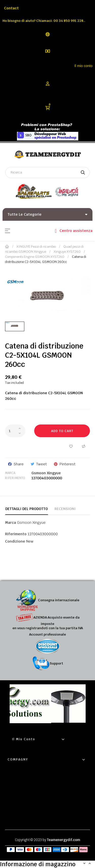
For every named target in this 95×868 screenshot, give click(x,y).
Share (19, 464)
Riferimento (15, 478)
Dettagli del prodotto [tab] (27, 509)
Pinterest (68, 464)
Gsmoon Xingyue (46, 473)
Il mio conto (83, 66)
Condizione (15, 541)
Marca (10, 473)
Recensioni (65, 509)
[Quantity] (15, 431)
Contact (11, 8)
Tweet (42, 464)
